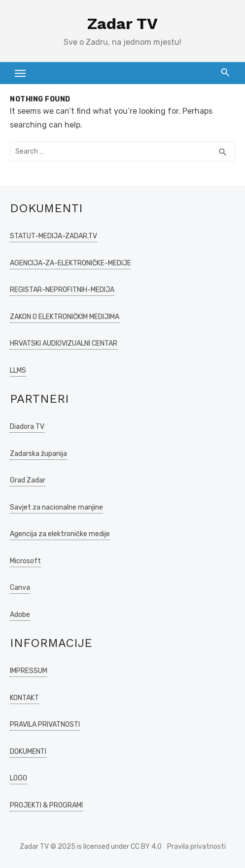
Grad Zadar (28, 480)
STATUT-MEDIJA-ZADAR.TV (53, 236)
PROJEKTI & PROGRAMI (46, 805)
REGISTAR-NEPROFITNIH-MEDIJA (62, 290)
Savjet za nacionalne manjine (56, 507)
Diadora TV (27, 427)
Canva (20, 588)
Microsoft (25, 561)
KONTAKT (24, 698)
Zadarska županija (38, 454)
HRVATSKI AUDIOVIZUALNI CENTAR (64, 343)
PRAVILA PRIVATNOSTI (45, 724)
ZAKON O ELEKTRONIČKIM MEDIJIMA (65, 317)
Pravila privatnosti (196, 847)
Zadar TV (122, 24)
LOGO (18, 778)
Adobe (20, 615)
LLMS (18, 370)
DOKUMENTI (28, 752)
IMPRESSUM (29, 671)
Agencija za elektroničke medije (60, 534)
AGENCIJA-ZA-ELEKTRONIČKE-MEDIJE (70, 263)
